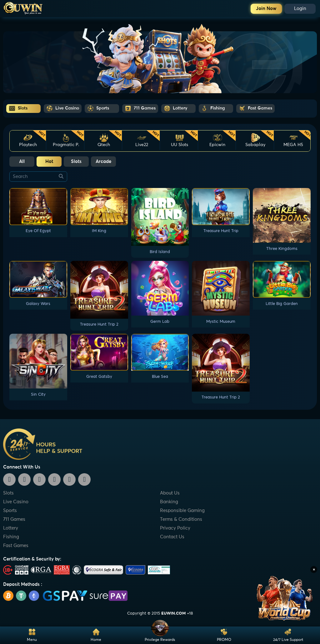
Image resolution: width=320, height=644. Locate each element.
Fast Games (16, 546)
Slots (76, 162)
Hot (49, 162)
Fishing (11, 537)
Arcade (103, 162)
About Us (170, 493)
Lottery (11, 528)
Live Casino (16, 502)
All (22, 162)
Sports (10, 511)
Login (300, 9)
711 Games (14, 519)
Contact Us (172, 537)
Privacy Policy (175, 528)
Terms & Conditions (181, 519)
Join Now (266, 9)
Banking (169, 502)
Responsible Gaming (182, 511)
